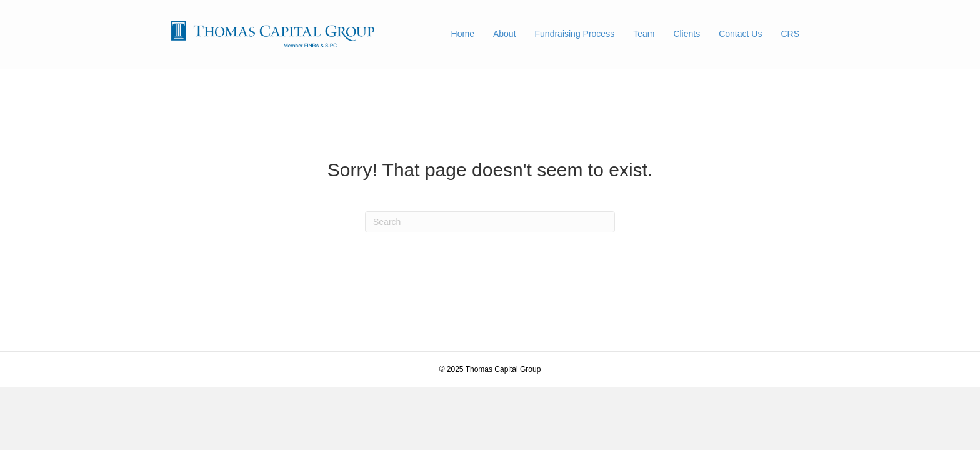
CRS (790, 34)
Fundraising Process (575, 34)
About (505, 34)
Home (463, 34)
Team (644, 34)
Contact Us (740, 34)
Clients (687, 34)
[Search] (490, 222)
